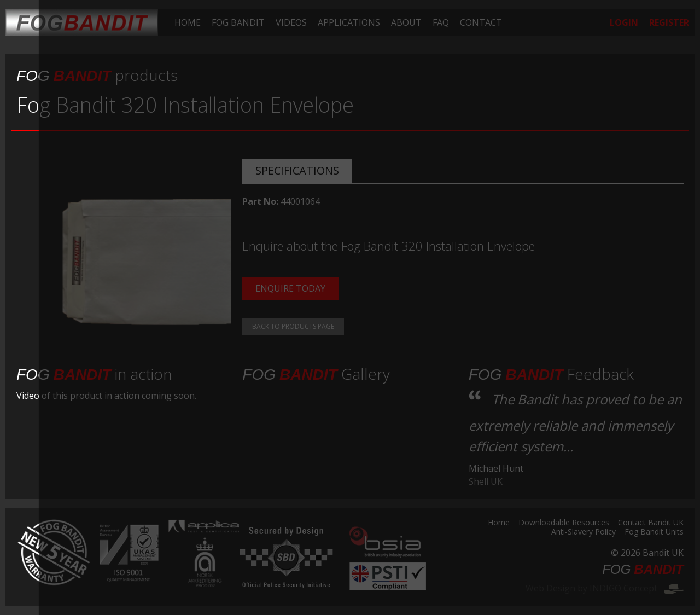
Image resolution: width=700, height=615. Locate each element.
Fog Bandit (238, 22)
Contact (481, 22)
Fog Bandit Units (654, 532)
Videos (291, 22)
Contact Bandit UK (651, 523)
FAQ (441, 22)
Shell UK (486, 481)
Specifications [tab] (297, 170)
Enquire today (290, 288)
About (406, 22)
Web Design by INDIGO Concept (605, 588)
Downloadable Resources (564, 523)
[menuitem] (188, 22)
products (97, 75)
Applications (349, 22)
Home (188, 22)
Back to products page (293, 326)
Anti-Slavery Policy (584, 532)
